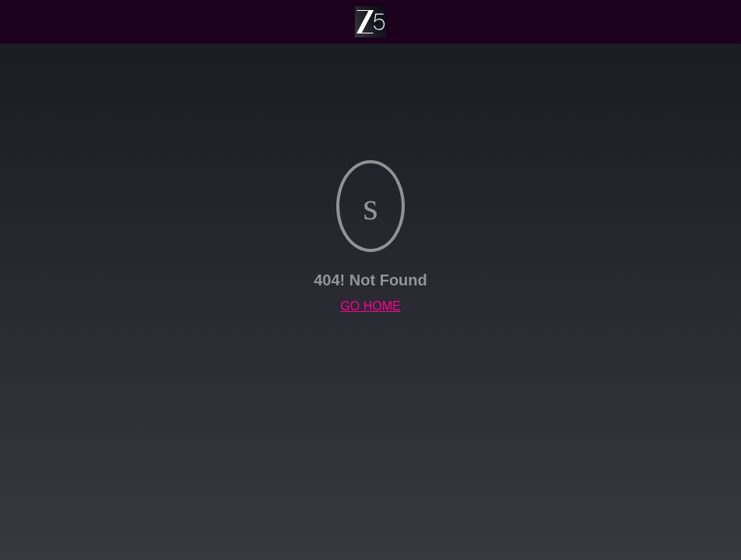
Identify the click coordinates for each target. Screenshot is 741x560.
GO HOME (370, 306)
